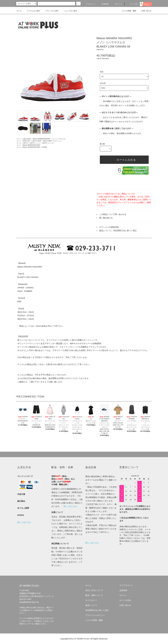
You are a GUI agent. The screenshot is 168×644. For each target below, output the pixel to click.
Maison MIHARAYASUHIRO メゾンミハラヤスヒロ (49, 139)
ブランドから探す (50, 11)
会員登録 (104, 4)
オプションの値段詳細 (109, 227)
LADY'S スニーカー (48, 143)
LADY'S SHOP (37, 141)
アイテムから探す (32, 11)
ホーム (19, 11)
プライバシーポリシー (95, 615)
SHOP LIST (27, 141)
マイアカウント (126, 585)
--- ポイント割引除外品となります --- (115, 96)
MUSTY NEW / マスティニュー (53, 141)
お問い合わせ (145, 11)
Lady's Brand (27, 139)
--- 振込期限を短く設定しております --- (116, 128)
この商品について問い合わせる (113, 214)
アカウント (89, 4)
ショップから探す (69, 11)
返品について (105, 231)
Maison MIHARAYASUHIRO (32, 145)
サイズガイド (91, 600)
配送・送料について (94, 595)
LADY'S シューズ (35, 143)
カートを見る (125, 600)
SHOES (44, 147)
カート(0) (132, 4)
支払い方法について (94, 590)
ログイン (117, 4)
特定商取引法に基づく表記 (125, 231)
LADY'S (25, 143)
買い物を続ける (106, 218)
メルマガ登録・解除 (127, 11)
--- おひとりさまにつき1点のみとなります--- (119, 112)
